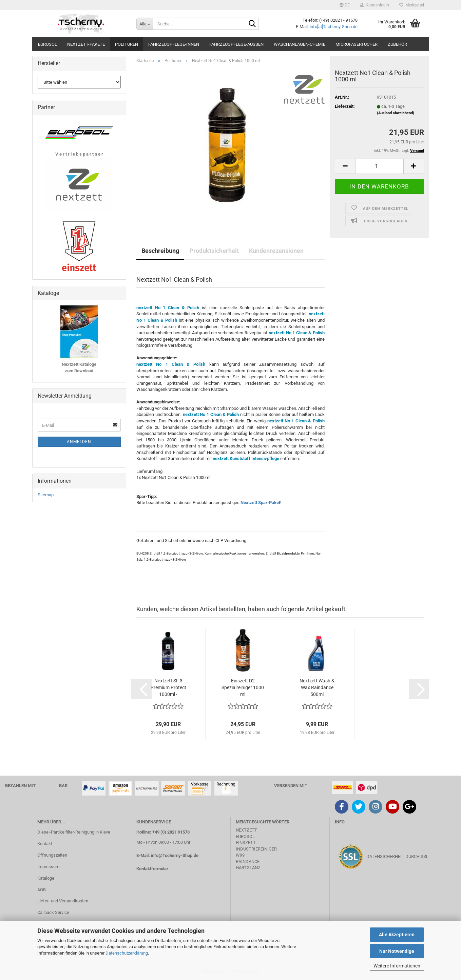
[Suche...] (145, 24)
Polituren (127, 44)
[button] (345, 5)
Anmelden (79, 442)
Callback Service (53, 912)
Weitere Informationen (397, 966)
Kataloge (46, 878)
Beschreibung (160, 251)
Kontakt (45, 844)
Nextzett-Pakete (86, 44)
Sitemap (46, 495)
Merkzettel (412, 5)
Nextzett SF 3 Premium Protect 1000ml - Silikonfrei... (168, 688)
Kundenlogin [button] (374, 5)
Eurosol (47, 44)
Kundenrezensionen (276, 251)
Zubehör (397, 44)
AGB (42, 890)
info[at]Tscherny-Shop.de (334, 27)
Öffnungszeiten (52, 855)
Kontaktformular (152, 869)
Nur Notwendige (397, 951)
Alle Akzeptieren (397, 935)
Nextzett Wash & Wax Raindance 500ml (317, 687)
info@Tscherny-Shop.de (175, 855)
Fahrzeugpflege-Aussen (236, 44)
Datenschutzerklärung (127, 953)
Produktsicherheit (214, 251)
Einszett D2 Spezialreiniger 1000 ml (243, 687)
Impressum (48, 867)
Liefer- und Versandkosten (63, 901)
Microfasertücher (357, 44)
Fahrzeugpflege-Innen (174, 44)
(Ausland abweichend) (396, 113)
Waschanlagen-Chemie (300, 44)
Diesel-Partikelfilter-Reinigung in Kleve (74, 832)
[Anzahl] (379, 166)
